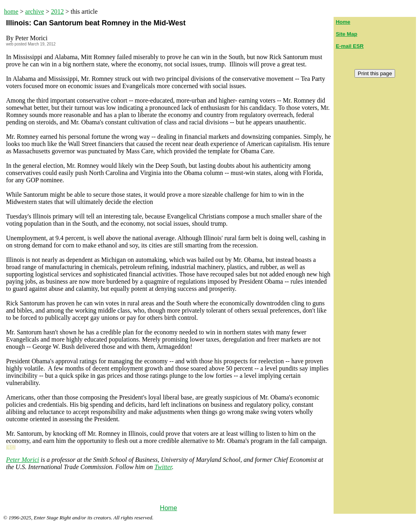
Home (169, 508)
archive (35, 11)
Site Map (346, 34)
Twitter (163, 467)
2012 (57, 11)
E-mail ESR (349, 46)
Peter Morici (23, 460)
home (11, 11)
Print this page (375, 73)
